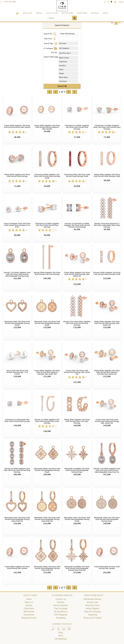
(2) (56, 230)
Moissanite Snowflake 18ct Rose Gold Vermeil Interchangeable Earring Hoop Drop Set (77, 568)
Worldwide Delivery (93, 599)
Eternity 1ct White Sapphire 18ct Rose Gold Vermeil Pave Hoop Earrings (47, 421)
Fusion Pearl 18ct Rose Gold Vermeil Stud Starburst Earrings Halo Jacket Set (107, 421)
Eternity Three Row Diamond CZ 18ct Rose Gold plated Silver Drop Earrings (107, 225)
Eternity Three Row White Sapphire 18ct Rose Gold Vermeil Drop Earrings (77, 323)
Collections (52, 13)
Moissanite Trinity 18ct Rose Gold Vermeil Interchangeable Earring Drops (47, 323)
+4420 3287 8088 (10, 2)
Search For (50, 34)
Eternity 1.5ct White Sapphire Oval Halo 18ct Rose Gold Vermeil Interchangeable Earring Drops (17, 274)
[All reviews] (17, 132)
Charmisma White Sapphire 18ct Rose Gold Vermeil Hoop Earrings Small (47, 176)
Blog (61, 632)
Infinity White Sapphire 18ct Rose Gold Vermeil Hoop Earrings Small (107, 175)
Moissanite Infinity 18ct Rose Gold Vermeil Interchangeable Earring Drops (47, 470)
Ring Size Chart (93, 605)
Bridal (39, 13)
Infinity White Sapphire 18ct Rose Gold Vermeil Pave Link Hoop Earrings (77, 421)
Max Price (51, 39)
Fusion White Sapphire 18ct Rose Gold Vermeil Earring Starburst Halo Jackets (47, 127)
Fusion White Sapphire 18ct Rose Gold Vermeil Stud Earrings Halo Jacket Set (77, 274)
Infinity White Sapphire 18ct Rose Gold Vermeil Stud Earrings (17, 175)
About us (29, 602)
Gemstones (82, 13)
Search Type (51, 43)
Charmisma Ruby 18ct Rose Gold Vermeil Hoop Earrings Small (77, 175)
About (105, 13)
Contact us (61, 599)
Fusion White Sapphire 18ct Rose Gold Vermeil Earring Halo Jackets (17, 126)
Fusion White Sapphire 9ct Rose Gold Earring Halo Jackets (17, 567)
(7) (86, 132)
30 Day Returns (61, 611)
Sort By (54, 52)
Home (29, 599)
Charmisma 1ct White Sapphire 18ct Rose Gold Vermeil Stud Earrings (77, 127)
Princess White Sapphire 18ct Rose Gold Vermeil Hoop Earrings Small (107, 273)
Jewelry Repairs (93, 608)
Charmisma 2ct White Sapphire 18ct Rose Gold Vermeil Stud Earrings (47, 225)
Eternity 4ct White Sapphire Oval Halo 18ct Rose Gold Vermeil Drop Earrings (17, 470)
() (117, 23)
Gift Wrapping (61, 615)
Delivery (61, 602)
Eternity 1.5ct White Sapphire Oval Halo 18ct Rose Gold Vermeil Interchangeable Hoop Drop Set (107, 470)
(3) (86, 181)
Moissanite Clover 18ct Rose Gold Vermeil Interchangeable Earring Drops (77, 519)
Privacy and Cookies (93, 618)
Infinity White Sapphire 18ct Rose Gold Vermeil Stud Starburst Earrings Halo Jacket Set (107, 372)
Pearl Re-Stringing (92, 611)
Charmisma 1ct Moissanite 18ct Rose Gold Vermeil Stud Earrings (17, 420)
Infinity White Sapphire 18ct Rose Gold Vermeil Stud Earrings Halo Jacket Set (107, 323)
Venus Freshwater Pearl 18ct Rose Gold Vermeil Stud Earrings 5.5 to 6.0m (17, 225)
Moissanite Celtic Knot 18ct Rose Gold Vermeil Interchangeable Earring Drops (107, 519)
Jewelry (29, 605)
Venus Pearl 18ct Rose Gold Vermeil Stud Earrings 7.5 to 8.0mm (17, 372)
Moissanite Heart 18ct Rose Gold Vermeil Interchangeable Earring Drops (17, 323)
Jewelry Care (92, 602)
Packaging (61, 618)
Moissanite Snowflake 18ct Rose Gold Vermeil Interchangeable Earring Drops (77, 470)
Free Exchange (61, 608)
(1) (26, 132)
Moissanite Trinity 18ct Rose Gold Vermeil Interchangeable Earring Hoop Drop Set (47, 519)
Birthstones (67, 13)
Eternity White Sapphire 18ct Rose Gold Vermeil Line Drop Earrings (47, 273)
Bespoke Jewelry (29, 618)
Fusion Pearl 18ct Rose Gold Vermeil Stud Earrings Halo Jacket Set (77, 372)
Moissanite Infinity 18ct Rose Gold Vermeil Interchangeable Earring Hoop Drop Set (47, 568)
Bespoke (95, 13)
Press (61, 636)
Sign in (121, 2)
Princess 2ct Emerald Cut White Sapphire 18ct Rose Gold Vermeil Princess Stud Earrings (77, 225)
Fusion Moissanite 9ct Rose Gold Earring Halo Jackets (107, 567)
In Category (51, 48)
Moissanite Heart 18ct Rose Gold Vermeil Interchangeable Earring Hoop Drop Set (17, 519)
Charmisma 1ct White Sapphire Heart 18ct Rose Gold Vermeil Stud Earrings (107, 127)
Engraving (93, 615)
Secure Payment (61, 605)
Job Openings (61, 639)
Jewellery (28, 13)
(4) (56, 181)
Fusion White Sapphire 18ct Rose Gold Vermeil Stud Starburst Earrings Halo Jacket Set (47, 372)
